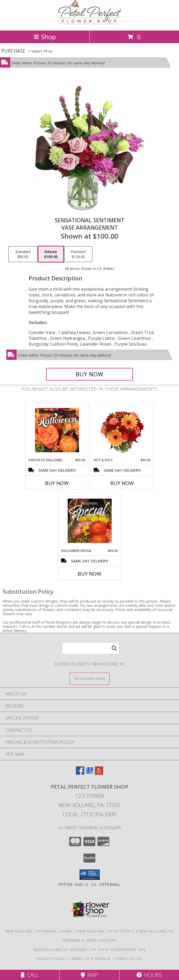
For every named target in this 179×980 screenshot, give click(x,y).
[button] (90, 875)
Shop (45, 37)
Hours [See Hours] (149, 975)
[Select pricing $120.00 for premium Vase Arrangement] (78, 254)
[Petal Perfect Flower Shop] (89, 23)
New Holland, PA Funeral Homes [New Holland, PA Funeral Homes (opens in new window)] (39, 931)
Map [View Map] (89, 975)
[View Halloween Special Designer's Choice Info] (90, 521)
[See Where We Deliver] (89, 678)
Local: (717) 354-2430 (89, 814)
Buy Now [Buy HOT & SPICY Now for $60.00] (122, 483)
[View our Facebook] (80, 773)
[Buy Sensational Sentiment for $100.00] (89, 374)
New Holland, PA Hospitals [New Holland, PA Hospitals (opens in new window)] (106, 931)
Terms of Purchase (91, 959)
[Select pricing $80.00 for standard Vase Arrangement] (23, 254)
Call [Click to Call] (30, 975)
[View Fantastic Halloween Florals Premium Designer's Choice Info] (57, 430)
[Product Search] (91, 648)
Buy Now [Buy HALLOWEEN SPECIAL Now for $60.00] (89, 574)
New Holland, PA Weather (60, 950)
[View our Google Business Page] (89, 773)
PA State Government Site (119, 950)
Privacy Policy (51, 959)
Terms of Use (129, 959)
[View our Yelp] (99, 773)
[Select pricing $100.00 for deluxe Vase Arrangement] (51, 254)
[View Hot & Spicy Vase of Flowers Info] (122, 430)
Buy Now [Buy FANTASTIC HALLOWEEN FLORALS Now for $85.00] (57, 483)
